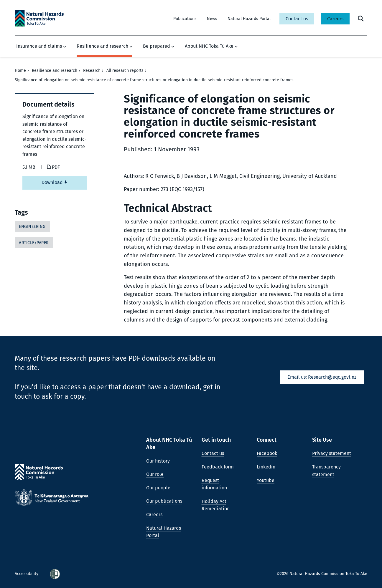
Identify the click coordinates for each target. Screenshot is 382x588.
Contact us (297, 19)
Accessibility (27, 574)
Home (20, 71)
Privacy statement (332, 453)
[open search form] (361, 19)
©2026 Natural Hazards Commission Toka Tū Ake (322, 574)
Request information (214, 484)
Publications (185, 19)
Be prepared (159, 46)
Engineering (32, 227)
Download (55, 182)
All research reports (125, 71)
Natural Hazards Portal (249, 19)
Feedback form (218, 467)
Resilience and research (104, 46)
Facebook (267, 453)
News (212, 19)
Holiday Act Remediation (216, 505)
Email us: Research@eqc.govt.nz (322, 377)
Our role (155, 474)
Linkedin (266, 467)
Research (92, 71)
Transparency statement (326, 471)
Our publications (164, 501)
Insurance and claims (41, 46)
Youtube (266, 480)
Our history (158, 461)
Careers (335, 19)
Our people (158, 488)
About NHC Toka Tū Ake (211, 46)
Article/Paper (34, 243)
